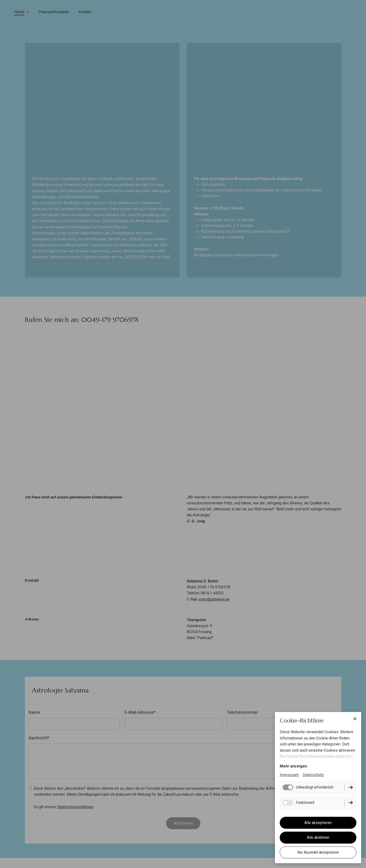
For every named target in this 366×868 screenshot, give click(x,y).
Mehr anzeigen (293, 766)
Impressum (289, 775)
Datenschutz (313, 775)
